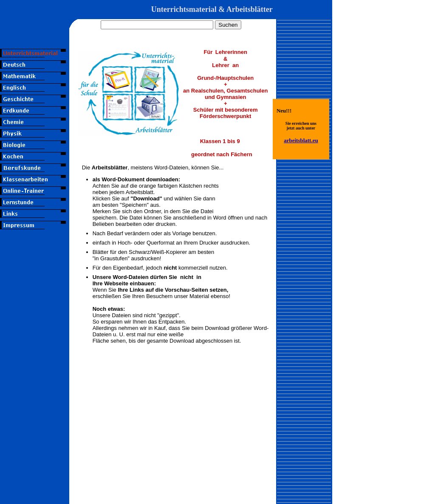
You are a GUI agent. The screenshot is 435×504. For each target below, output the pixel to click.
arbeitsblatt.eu (301, 140)
